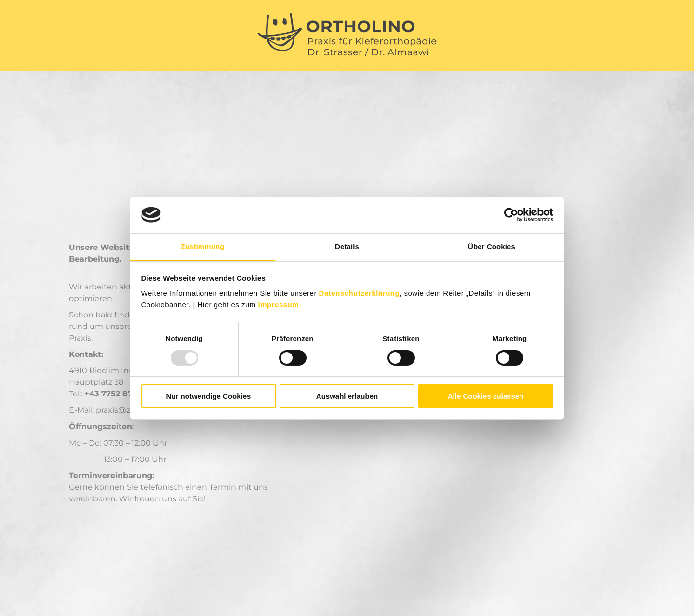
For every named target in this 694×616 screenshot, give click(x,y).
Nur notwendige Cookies (209, 396)
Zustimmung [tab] (203, 246)
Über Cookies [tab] (492, 246)
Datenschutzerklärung (360, 293)
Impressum (279, 305)
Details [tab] (347, 246)
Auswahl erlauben (347, 396)
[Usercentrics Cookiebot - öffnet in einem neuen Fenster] (511, 215)
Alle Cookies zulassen (486, 396)
